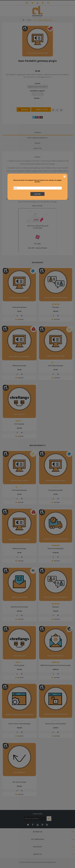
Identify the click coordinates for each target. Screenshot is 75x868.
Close (65, 177)
